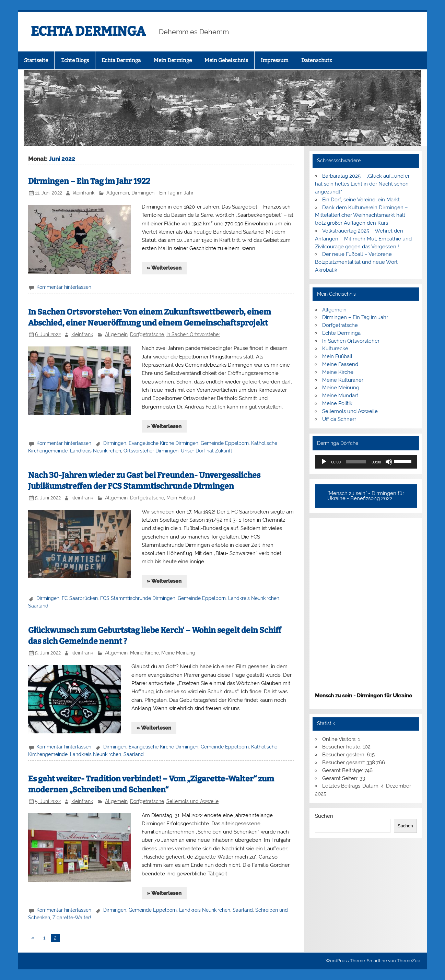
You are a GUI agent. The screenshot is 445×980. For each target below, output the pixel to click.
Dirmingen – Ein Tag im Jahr (355, 317)
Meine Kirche (144, 653)
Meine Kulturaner (343, 380)
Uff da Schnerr (339, 419)
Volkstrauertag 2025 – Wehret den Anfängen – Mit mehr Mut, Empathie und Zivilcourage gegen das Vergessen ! (363, 239)
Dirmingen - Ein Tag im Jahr (162, 193)
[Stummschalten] (389, 462)
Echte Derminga (341, 333)
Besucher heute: (342, 747)
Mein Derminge (173, 60)
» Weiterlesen (164, 268)
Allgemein (118, 193)
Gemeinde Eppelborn (225, 443)
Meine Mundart (340, 395)
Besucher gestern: (344, 755)
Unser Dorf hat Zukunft (207, 451)
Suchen (324, 816)
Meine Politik (337, 403)
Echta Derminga (121, 60)
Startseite (36, 60)
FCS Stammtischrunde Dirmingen (138, 598)
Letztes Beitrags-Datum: (352, 786)
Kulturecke (335, 349)
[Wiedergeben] (324, 462)
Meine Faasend (340, 364)
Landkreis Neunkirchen (96, 451)
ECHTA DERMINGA (88, 31)
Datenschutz (317, 60)
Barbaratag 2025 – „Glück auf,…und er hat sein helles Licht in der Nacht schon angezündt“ (362, 184)
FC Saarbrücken (80, 598)
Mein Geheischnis (226, 60)
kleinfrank (84, 193)
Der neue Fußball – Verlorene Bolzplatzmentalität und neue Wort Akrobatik (356, 262)
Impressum (274, 60)
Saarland (38, 606)
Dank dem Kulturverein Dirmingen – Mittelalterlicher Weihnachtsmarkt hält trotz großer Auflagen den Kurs (361, 215)
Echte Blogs (75, 60)
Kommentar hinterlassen (64, 287)
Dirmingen (115, 443)
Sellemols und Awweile (192, 801)
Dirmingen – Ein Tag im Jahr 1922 (89, 181)
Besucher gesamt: (344, 763)
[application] (366, 462)
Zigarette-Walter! (72, 918)
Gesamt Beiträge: (343, 770)
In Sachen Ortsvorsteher (193, 334)
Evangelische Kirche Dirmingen (163, 443)
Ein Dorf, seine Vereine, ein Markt (361, 200)
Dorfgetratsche (147, 334)
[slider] (356, 462)
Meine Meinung (178, 653)
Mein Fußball (181, 498)
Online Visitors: (340, 739)
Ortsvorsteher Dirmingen (151, 451)
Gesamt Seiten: (341, 778)
